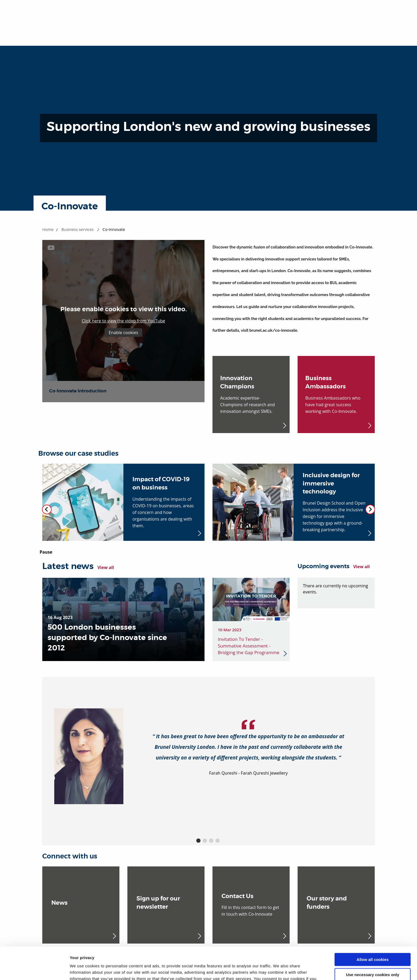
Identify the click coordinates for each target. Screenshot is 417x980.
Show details (82, 969)
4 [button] (218, 841)
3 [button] (211, 841)
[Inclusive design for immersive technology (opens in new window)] (294, 502)
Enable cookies (124, 333)
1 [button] (198, 841)
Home (48, 229)
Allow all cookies (373, 929)
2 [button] (205, 841)
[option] (208, 756)
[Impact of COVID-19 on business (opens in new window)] (123, 502)
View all (106, 567)
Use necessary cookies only (373, 944)
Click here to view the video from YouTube (123, 321)
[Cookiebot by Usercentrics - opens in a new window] (34, 970)
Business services (78, 229)
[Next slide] (370, 509)
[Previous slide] (47, 509)
